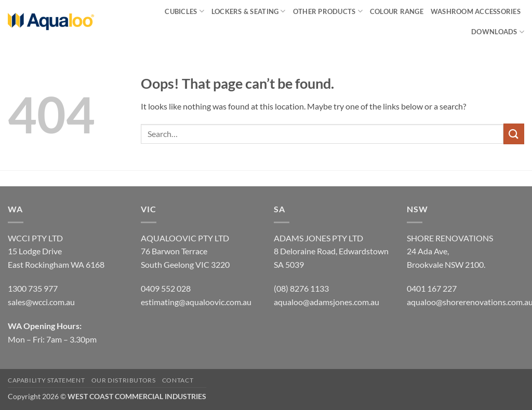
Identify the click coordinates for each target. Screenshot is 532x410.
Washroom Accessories (476, 11)
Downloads (498, 32)
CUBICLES (184, 11)
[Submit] (514, 134)
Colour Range (397, 11)
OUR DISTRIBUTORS (124, 380)
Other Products (328, 11)
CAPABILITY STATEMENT (46, 380)
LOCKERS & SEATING (249, 11)
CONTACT (178, 380)
